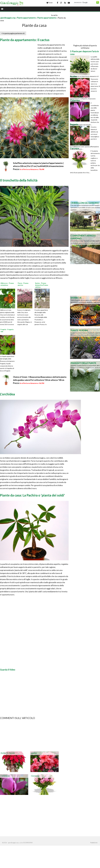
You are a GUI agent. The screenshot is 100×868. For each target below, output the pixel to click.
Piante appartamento (26, 18)
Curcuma (35, 776)
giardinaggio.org (8, 18)
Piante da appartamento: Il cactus (25, 40)
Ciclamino (5, 776)
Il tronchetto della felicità (19, 180)
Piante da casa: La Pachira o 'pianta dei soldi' (32, 495)
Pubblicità (94, 843)
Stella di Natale (8, 753)
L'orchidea (7, 394)
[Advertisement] (25, 15)
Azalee (34, 753)
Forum (50, 3)
